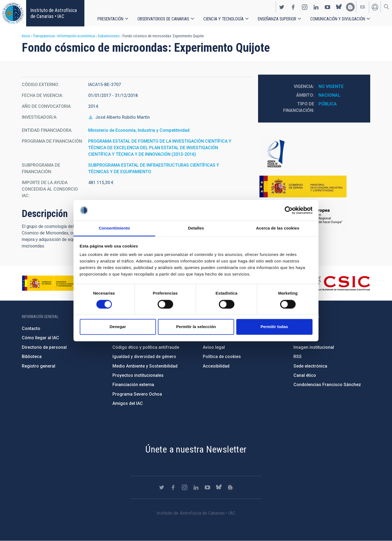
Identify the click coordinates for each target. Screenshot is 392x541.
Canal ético (305, 375)
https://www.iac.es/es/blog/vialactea (350, 7)
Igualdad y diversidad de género (144, 357)
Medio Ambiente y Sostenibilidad (145, 366)
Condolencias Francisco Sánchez (327, 385)
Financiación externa (133, 385)
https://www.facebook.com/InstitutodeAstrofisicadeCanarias (293, 7)
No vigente (331, 86)
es (363, 7)
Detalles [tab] (196, 228)
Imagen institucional (314, 347)
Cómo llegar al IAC (40, 338)
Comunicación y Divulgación (338, 19)
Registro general (39, 366)
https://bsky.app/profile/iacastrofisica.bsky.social (339, 7)
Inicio (26, 36)
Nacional (329, 95)
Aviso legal (214, 347)
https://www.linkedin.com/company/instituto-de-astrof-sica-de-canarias (316, 7)
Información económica (76, 36)
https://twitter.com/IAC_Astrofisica (282, 7)
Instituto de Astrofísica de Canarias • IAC (54, 13)
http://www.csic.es (340, 283)
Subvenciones (109, 36)
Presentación (110, 19)
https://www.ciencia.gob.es (52, 283)
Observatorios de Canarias (163, 19)
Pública (328, 104)
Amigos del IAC (128, 403)
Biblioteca (32, 357)
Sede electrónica (310, 366)
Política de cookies (222, 357)
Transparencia (44, 36)
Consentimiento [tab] (114, 228)
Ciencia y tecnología (223, 19)
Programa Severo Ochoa (137, 394)
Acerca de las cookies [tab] (278, 228)
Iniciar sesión (375, 7)
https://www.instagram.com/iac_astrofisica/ (305, 7)
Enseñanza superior (277, 19)
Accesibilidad (216, 366)
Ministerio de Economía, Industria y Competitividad (139, 130)
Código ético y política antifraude (146, 347)
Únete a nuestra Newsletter (196, 449)
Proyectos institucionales (138, 375)
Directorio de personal (44, 347)
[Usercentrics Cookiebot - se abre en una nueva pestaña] (289, 210)
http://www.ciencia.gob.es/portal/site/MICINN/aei (314, 154)
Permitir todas (274, 327)
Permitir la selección (196, 327)
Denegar (118, 327)
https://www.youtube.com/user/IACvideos (327, 7)
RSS (298, 357)
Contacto (31, 328)
